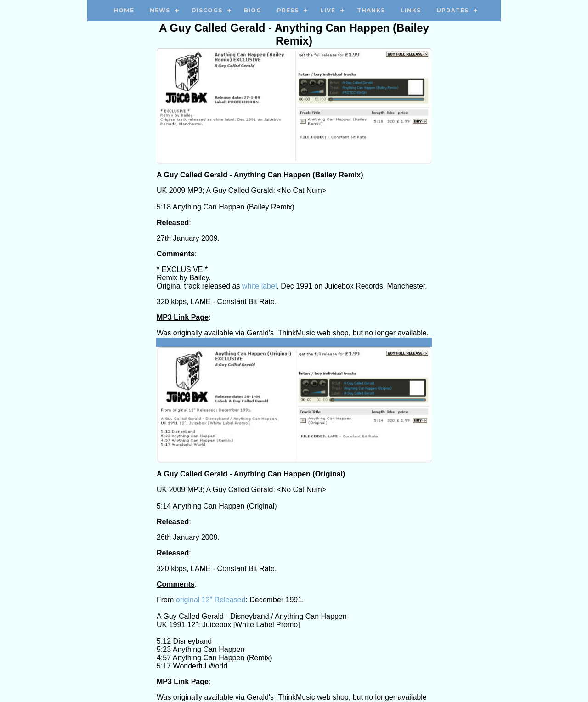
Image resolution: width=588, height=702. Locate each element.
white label (260, 286)
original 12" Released (211, 600)
